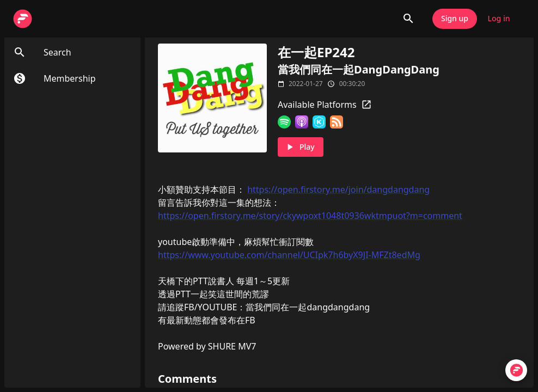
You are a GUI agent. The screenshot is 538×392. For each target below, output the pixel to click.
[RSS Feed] (337, 122)
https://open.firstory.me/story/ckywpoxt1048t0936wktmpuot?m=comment (310, 216)
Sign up (455, 19)
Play (301, 147)
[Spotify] (284, 122)
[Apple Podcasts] (302, 122)
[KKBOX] (319, 122)
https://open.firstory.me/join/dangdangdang (338, 189)
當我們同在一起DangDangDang (359, 69)
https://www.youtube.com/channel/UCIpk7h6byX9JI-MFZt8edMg (289, 255)
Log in (499, 19)
